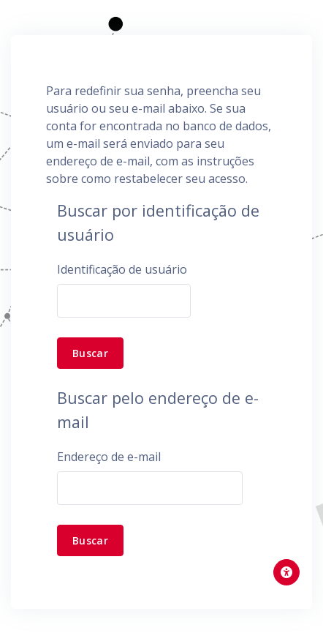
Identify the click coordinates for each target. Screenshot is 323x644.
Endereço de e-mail (109, 457)
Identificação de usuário (122, 269)
